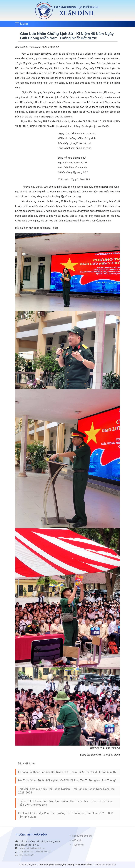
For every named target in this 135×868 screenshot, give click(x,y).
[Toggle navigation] (23, 24)
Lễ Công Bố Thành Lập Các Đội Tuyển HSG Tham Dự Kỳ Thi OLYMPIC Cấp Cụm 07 (67, 772)
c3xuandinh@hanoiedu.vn (33, 848)
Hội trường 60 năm (82, 836)
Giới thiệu (77, 840)
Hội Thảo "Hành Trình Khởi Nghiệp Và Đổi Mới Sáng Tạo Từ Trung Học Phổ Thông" (67, 780)
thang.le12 (111, 865)
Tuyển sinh (78, 845)
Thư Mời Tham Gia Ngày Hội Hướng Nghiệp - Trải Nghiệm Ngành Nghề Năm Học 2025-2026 (66, 791)
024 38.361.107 (44, 852)
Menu (24, 24)
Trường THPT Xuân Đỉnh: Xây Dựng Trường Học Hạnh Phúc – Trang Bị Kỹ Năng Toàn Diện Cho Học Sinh (65, 803)
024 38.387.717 (27, 852)
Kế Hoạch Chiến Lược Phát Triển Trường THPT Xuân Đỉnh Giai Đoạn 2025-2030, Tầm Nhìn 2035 (66, 815)
